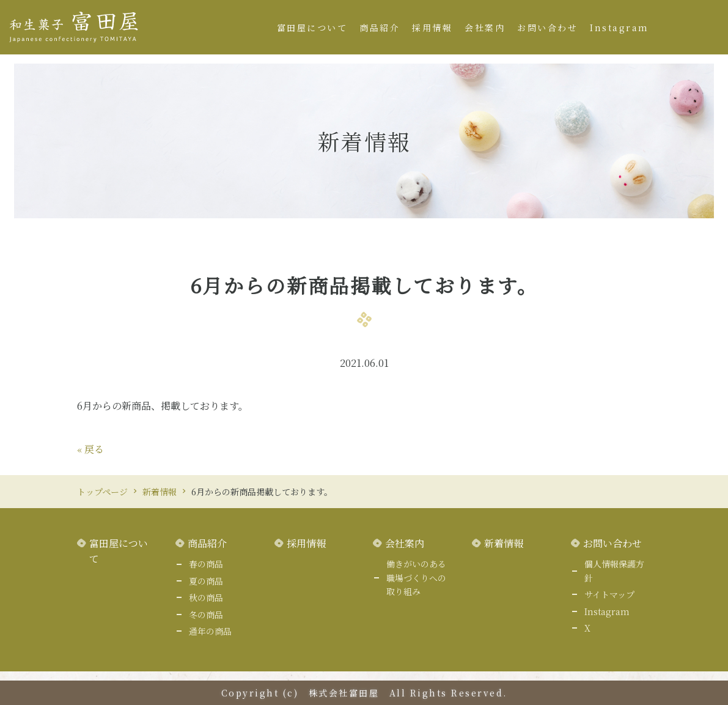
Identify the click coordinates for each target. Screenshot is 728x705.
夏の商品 (206, 581)
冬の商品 (206, 615)
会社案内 (485, 28)
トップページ (102, 492)
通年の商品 (210, 631)
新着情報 (160, 492)
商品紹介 (380, 28)
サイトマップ (609, 594)
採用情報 (432, 28)
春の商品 (206, 564)
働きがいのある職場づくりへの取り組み (416, 578)
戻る (90, 449)
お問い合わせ (547, 28)
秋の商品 (206, 597)
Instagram (620, 28)
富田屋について (312, 28)
